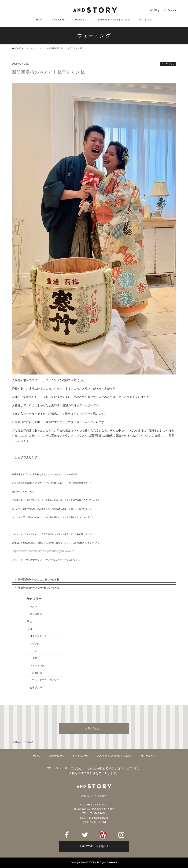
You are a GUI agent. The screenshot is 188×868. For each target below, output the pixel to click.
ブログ (31, 629)
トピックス (36, 643)
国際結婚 (37, 673)
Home (37, 756)
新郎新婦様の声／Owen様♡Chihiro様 (38, 588)
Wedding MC (57, 756)
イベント (35, 651)
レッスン (32, 607)
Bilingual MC (81, 756)
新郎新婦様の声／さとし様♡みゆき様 (39, 579)
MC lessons (148, 756)
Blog (157, 10)
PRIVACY (29, 742)
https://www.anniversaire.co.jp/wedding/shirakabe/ (43, 551)
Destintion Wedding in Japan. (114, 756)
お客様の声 (36, 687)
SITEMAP (18, 742)
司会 (30, 621)
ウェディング (168, 64)
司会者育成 (36, 614)
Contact (172, 10)
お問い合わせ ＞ (94, 728)
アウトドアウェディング (46, 680)
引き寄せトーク (38, 636)
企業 (35, 658)
